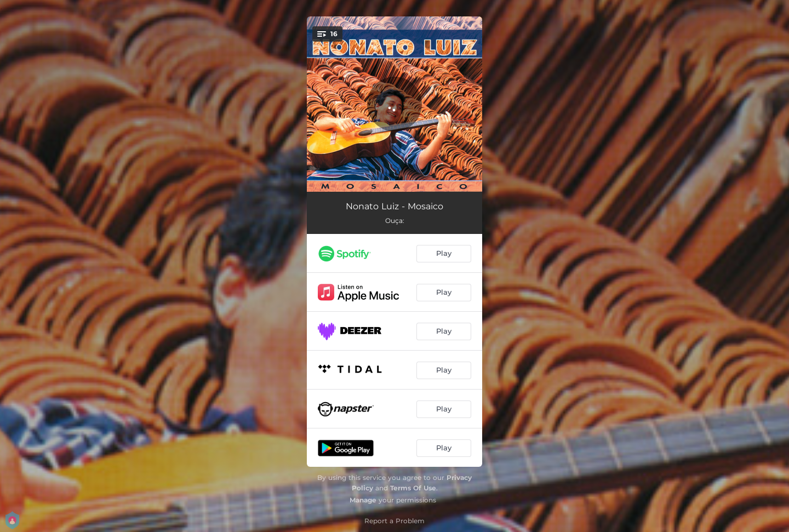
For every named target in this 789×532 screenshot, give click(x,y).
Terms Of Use (413, 488)
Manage (363, 500)
